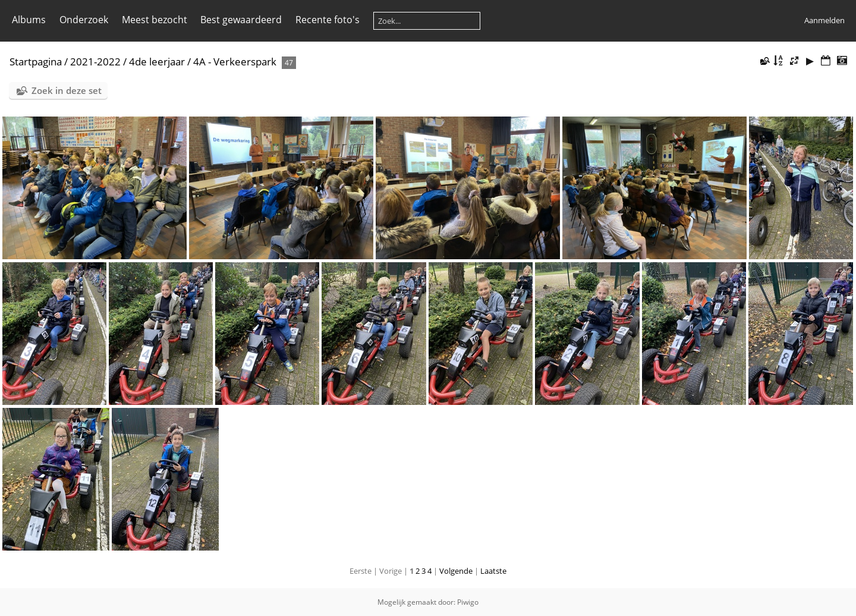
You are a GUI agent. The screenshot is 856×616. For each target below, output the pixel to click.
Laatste (493, 571)
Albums (29, 20)
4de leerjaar (157, 62)
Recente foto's (328, 20)
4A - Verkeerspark (236, 62)
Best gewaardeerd (241, 20)
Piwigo (468, 602)
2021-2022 (95, 62)
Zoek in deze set (67, 90)
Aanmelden (824, 20)
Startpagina (36, 62)
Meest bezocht (155, 20)
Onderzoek (84, 20)
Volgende (456, 571)
